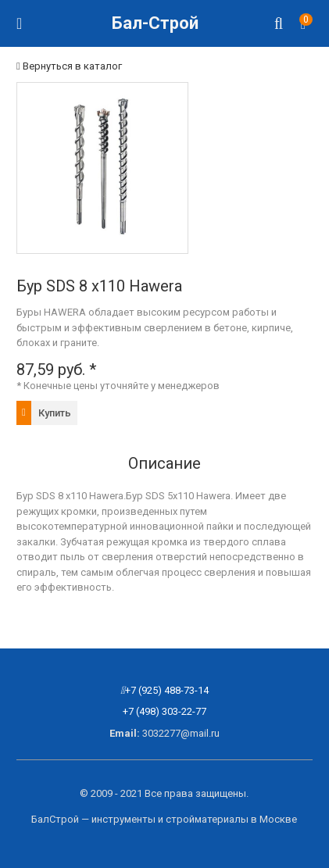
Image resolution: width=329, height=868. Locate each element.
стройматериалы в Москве (231, 819)
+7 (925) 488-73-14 (167, 690)
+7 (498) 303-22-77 (164, 711)
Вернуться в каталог (69, 66)
